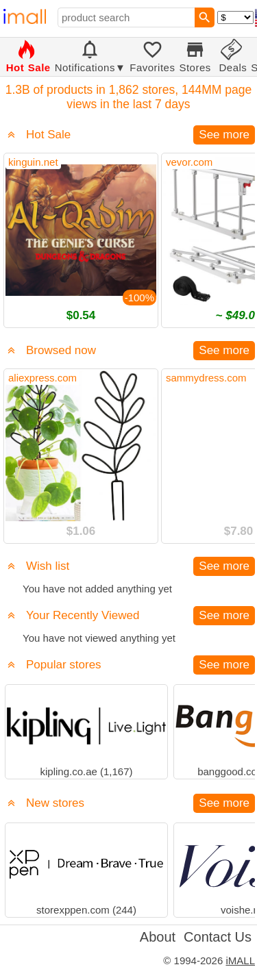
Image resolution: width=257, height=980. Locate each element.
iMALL (240, 960)
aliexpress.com (42, 378)
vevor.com (189, 162)
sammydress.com (206, 378)
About (158, 937)
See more (224, 135)
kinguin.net (33, 162)
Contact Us (218, 937)
